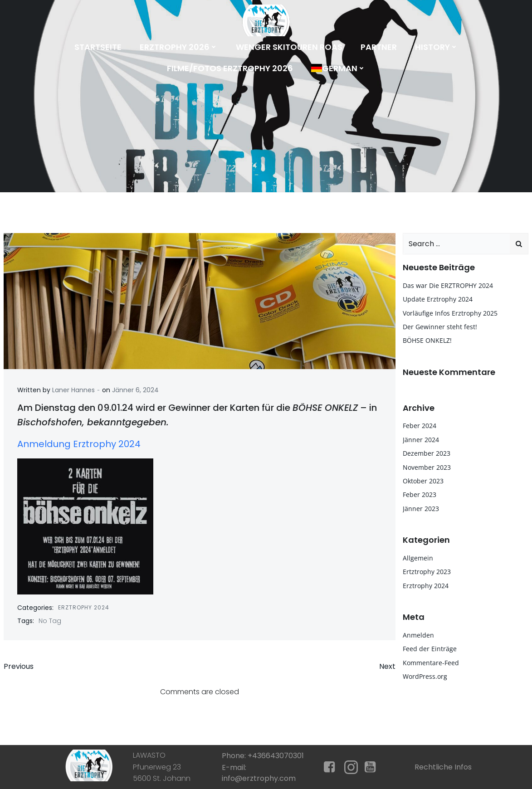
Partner (379, 47)
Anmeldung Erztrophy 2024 (79, 444)
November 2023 (427, 467)
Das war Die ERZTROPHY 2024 (448, 285)
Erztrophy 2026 (179, 47)
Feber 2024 (420, 426)
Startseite (98, 47)
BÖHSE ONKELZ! (427, 340)
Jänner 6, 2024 (135, 390)
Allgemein (418, 558)
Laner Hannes (73, 390)
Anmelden (418, 635)
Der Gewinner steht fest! (440, 327)
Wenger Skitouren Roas (289, 47)
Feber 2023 (420, 494)
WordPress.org (425, 676)
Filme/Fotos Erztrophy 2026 (230, 68)
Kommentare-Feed (431, 663)
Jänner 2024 (421, 440)
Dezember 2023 (427, 453)
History (437, 47)
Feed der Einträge (430, 649)
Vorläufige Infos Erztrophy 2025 (450, 313)
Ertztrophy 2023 (427, 572)
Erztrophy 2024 (84, 607)
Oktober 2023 (423, 481)
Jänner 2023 (421, 509)
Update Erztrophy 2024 (438, 299)
